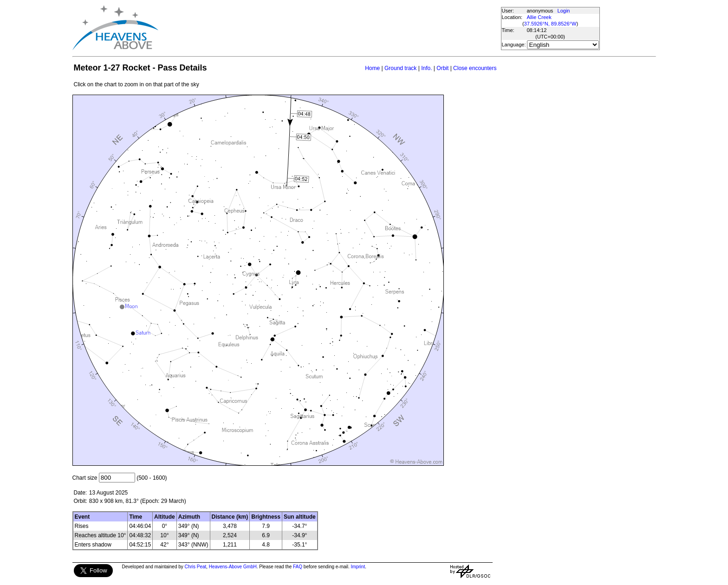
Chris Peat (196, 567)
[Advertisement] (329, 28)
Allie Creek (539, 17)
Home (372, 68)
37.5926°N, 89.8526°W (550, 24)
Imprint (358, 567)
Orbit (442, 68)
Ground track (400, 68)
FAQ (298, 567)
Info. (426, 68)
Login (564, 11)
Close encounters (475, 68)
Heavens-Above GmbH (233, 567)
